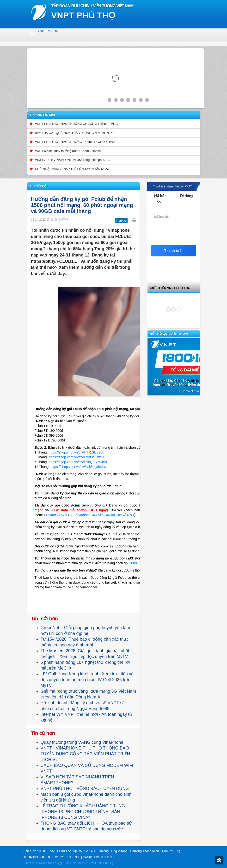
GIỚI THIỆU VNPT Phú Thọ (170, 288)
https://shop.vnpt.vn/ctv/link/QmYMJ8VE (78, 462)
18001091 (137, 563)
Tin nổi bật (39, 186)
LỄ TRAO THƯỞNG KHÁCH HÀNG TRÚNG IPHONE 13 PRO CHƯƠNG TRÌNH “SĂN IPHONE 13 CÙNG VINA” (83, 812)
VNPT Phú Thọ (48, 31)
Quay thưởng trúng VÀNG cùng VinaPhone (82, 742)
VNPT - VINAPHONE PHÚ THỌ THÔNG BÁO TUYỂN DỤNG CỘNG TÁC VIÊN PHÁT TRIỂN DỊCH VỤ (85, 754)
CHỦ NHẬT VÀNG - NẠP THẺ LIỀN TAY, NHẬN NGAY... (74, 169)
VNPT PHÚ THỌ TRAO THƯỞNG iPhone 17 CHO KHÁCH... (77, 142)
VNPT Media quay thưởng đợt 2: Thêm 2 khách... (69, 151)
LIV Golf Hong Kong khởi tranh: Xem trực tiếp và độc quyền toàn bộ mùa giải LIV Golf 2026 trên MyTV (87, 680)
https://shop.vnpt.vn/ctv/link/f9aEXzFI (76, 457)
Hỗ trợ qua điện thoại (169, 334)
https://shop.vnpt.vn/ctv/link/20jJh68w (78, 467)
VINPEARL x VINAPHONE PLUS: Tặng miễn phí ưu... (73, 160)
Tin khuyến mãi (42, 115)
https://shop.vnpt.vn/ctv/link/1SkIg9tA (76, 452)
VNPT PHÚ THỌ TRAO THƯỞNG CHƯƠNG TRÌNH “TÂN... (77, 124)
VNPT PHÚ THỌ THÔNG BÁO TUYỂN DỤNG (85, 789)
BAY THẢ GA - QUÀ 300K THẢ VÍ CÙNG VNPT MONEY (74, 133)
